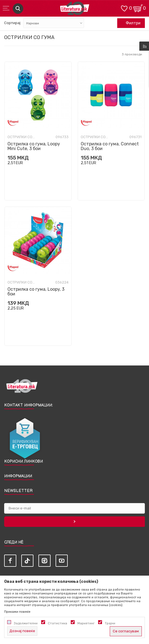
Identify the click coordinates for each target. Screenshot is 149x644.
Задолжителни (26, 623)
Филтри (130, 23)
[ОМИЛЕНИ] (124, 8)
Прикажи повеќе (17, 612)
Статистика (57, 623)
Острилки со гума (21, 137)
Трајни (110, 623)
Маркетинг (86, 623)
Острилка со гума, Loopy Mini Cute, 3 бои (34, 146)
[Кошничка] (138, 8)
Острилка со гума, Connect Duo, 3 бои (110, 146)
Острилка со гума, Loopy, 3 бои (36, 292)
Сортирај (12, 23)
